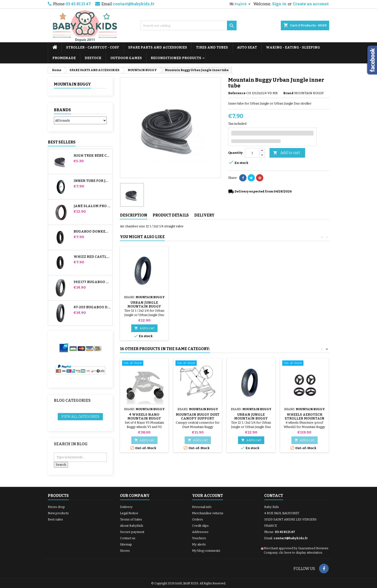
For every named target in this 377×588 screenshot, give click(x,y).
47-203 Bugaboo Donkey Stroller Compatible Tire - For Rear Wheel (92, 307)
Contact (274, 496)
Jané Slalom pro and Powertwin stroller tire (92, 206)
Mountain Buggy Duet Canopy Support (198, 417)
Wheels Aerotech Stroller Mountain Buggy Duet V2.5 (305, 418)
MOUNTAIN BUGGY (72, 84)
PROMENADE (64, 58)
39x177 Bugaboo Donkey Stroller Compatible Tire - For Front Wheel (92, 282)
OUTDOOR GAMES (126, 58)
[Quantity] (252, 153)
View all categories (80, 417)
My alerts (199, 544)
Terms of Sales (131, 519)
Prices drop (56, 507)
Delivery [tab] (204, 215)
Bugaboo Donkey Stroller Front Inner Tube (92, 232)
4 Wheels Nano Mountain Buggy (144, 417)
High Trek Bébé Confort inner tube (92, 156)
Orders (198, 519)
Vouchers (199, 538)
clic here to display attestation (301, 553)
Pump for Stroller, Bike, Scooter (144, 299)
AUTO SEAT (247, 47)
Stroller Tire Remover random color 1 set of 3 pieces (198, 301)
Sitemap (126, 544)
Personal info (202, 507)
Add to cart (287, 153)
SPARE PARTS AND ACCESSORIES (158, 47)
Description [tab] (134, 215)
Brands (62, 110)
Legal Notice (129, 513)
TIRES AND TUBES (212, 47)
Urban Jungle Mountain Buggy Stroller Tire (251, 306)
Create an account (311, 4)
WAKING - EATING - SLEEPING (293, 47)
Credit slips (200, 526)
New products (58, 513)
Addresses (200, 532)
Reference (237, 93)
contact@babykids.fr (134, 4)
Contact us (128, 538)
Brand (288, 93)
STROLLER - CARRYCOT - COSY (93, 47)
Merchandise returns (208, 513)
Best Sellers (62, 142)
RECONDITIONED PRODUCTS (176, 58)
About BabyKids (132, 526)
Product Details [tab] (171, 215)
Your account (207, 496)
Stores (125, 551)
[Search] (188, 25)
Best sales (55, 519)
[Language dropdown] (241, 4)
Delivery (126, 507)
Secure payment (132, 532)
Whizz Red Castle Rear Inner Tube (92, 257)
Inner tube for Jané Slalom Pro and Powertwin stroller (92, 181)
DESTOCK (93, 58)
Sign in (279, 4)
